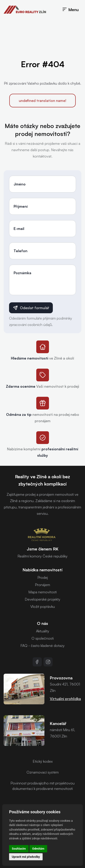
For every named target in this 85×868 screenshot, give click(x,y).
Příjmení (21, 206)
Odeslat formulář (31, 308)
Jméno (20, 184)
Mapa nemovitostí (42, 592)
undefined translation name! (42, 101)
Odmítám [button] (38, 849)
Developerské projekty (42, 599)
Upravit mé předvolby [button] (26, 857)
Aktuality (43, 631)
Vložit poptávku (43, 607)
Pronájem (42, 585)
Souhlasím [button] (19, 849)
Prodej (43, 577)
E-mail (19, 229)
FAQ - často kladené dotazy (42, 646)
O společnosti (43, 638)
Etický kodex (43, 761)
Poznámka (22, 273)
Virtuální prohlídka (65, 699)
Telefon (21, 251)
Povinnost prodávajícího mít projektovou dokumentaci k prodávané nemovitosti (42, 786)
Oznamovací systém (43, 772)
